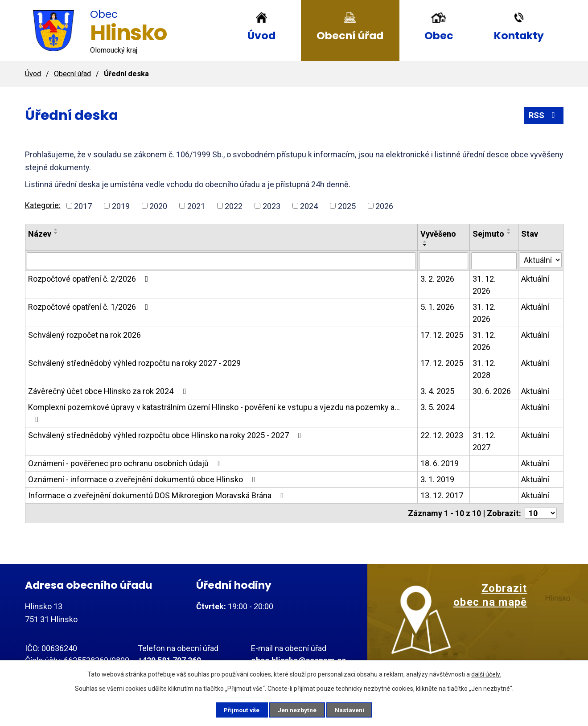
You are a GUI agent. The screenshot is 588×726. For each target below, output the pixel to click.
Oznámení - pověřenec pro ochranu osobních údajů (126, 463)
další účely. (486, 674)
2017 (83, 206)
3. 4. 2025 (437, 391)
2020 (158, 206)
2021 (196, 206)
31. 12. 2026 (484, 285)
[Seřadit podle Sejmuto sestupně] (509, 233)
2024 (309, 206)
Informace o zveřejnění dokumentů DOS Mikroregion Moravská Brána (158, 495)
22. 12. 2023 (442, 435)
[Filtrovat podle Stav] (541, 260)
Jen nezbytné (298, 710)
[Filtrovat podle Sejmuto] (494, 261)
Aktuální (535, 279)
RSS (544, 115)
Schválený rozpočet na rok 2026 (84, 335)
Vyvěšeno (438, 234)
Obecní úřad (350, 35)
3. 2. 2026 (437, 279)
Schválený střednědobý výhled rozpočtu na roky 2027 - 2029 (134, 363)
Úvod (261, 35)
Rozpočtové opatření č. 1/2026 (90, 307)
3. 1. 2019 (437, 479)
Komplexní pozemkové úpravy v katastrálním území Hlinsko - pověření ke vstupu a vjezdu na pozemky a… (214, 413)
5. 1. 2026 (437, 307)
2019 (121, 206)
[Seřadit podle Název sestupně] (56, 233)
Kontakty (519, 35)
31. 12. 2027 (484, 441)
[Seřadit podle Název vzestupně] (56, 230)
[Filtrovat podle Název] (221, 261)
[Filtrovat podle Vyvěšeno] (444, 261)
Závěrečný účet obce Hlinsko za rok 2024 (109, 391)
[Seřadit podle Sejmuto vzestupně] (509, 230)
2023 (271, 206)
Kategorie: (43, 205)
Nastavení (352, 710)
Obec (439, 35)
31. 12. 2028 (484, 369)
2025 (347, 206)
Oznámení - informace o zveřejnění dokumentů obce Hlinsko (144, 479)
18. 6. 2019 (440, 463)
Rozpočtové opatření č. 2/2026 (90, 279)
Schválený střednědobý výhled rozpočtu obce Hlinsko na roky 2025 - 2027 (167, 435)
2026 (384, 206)
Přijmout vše (240, 710)
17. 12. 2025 (442, 335)
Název (40, 234)
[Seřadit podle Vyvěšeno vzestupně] (425, 242)
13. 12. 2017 (442, 495)
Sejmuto (488, 234)
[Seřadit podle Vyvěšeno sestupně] (425, 245)
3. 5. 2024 (437, 407)
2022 (234, 206)
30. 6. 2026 (492, 391)
